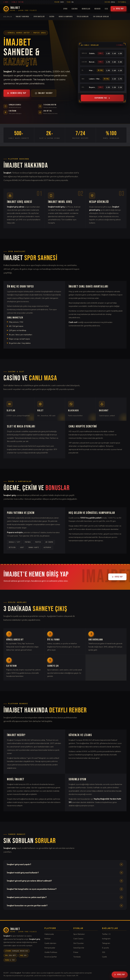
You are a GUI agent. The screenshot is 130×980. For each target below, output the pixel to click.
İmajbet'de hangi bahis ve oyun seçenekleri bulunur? (65, 889)
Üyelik (104, 957)
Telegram (106, 943)
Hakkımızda (49, 934)
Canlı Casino (78, 939)
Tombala (77, 957)
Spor (65, 9)
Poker (76, 952)
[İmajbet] (20, 930)
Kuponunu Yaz (102, 98)
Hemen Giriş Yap (17, 93)
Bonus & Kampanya (66, 17)
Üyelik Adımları (83, 17)
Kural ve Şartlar (51, 957)
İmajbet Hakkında (22, 17)
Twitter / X (106, 934)
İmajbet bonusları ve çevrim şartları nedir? (65, 906)
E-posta (105, 948)
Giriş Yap (119, 9)
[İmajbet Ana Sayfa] (20, 9)
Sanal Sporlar (79, 948)
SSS (106, 9)
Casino (75, 9)
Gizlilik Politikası (51, 952)
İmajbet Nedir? (44, 93)
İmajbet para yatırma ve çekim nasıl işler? (65, 897)
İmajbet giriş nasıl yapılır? (65, 864)
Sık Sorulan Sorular (101, 17)
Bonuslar (86, 9)
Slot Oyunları (79, 943)
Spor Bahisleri (39, 17)
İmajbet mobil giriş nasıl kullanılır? (65, 873)
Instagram (106, 939)
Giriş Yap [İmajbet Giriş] (120, 975)
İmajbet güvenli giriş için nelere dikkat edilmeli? (65, 881)
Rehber (98, 9)
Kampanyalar (50, 948)
